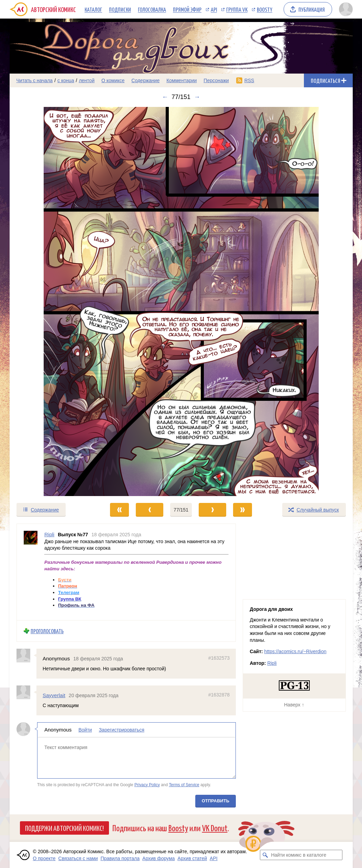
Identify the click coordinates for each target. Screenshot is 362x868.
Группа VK (237, 9)
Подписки (120, 9)
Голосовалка (152, 9)
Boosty (265, 9)
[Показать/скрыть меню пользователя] (345, 9)
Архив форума (158, 858)
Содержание (145, 80)
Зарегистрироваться (121, 730)
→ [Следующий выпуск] (197, 97)
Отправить (215, 801)
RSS (249, 80)
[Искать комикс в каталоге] (265, 855)
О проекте (44, 858)
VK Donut (215, 828)
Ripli (272, 663)
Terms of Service (184, 784)
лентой (87, 80)
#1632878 (219, 695)
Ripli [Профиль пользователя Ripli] (49, 534)
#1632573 (219, 658)
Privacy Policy (147, 784)
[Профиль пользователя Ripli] (31, 572)
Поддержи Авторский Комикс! (64, 828)
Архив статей (192, 858)
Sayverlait (54, 695)
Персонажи (216, 80)
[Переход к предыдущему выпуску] (53, 301)
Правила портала (120, 858)
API (214, 9)
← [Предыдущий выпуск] (165, 97)
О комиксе (113, 80)
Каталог (93, 9)
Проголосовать (47, 631)
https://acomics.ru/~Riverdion (295, 651)
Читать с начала (35, 80)
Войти (85, 730)
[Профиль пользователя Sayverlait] (26, 692)
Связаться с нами (78, 858)
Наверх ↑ (294, 705)
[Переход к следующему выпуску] (181, 301)
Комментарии (182, 80)
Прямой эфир (187, 9)
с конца (66, 80)
